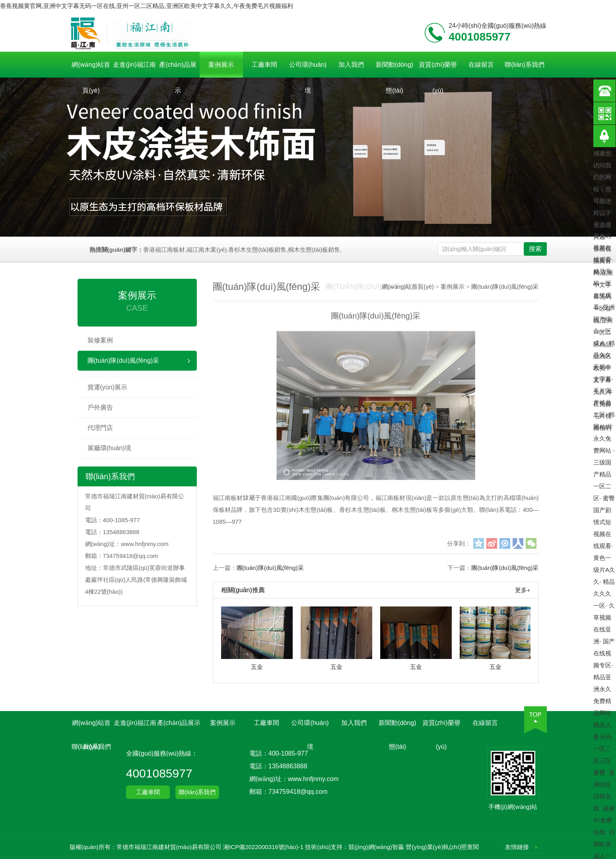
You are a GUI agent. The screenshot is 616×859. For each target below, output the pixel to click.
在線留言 (481, 65)
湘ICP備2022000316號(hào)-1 (263, 847)
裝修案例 (100, 340)
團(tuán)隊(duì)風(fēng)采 (123, 361)
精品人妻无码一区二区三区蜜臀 (602, 749)
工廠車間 (264, 65)
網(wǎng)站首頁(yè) (91, 69)
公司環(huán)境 (308, 69)
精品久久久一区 (604, 594)
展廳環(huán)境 (109, 448)
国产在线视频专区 (604, 653)
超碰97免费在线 (604, 820)
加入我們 (351, 65)
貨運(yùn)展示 (107, 387)
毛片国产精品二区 (602, 403)
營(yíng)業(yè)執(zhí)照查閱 (442, 847)
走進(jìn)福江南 (134, 65)
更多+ (523, 590)
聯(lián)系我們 (525, 65)
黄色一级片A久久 (604, 570)
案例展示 (221, 65)
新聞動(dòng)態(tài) (394, 69)
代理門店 (100, 428)
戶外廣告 (100, 407)
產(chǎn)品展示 (178, 69)
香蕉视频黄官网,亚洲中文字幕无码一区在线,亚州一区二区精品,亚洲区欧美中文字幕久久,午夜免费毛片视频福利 (147, 6)
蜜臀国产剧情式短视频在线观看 (604, 522)
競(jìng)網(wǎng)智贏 (376, 847)
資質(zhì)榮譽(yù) (438, 69)
